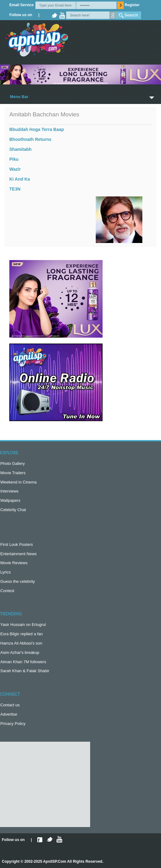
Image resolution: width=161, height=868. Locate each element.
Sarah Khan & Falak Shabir (25, 671)
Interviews (9, 491)
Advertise (9, 714)
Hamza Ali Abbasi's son (21, 643)
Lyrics (5, 572)
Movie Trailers (13, 473)
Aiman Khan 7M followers (23, 662)
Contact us (10, 705)
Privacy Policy (13, 724)
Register (132, 5)
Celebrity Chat (13, 510)
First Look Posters (17, 544)
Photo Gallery (13, 463)
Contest (7, 591)
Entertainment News (18, 554)
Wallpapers (10, 500)
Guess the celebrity (18, 581)
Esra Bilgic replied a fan (22, 634)
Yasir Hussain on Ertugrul (23, 625)
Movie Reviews (14, 563)
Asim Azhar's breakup (20, 652)
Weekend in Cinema (18, 482)
